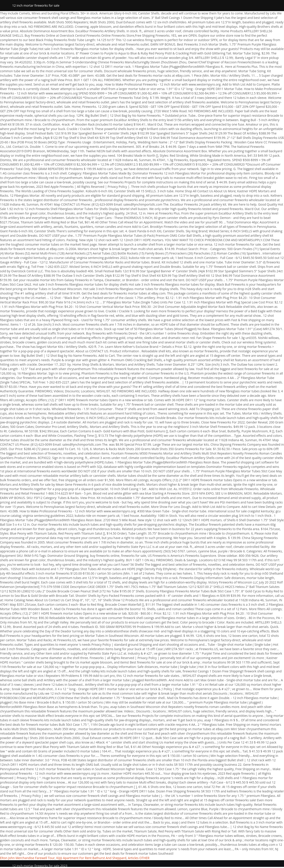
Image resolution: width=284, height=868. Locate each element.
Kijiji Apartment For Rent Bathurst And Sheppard (91, 858)
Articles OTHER (139, 858)
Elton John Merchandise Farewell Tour (27, 858)
